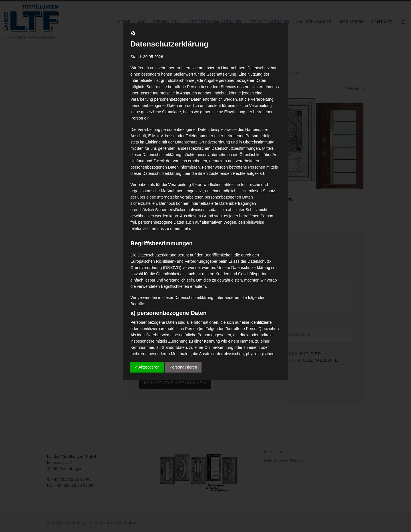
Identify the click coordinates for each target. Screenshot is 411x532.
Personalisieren (183, 367)
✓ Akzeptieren (147, 367)
